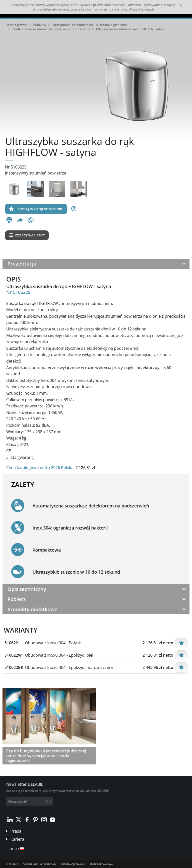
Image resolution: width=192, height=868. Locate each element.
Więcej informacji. (142, 9)
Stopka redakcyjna (101, 864)
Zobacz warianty (27, 235)
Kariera (17, 839)
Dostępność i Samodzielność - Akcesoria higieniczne (90, 25)
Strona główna (17, 25)
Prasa (16, 831)
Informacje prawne (73, 864)
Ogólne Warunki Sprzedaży (39, 864)
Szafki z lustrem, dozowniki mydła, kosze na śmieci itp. (52, 29)
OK (48, 801)
